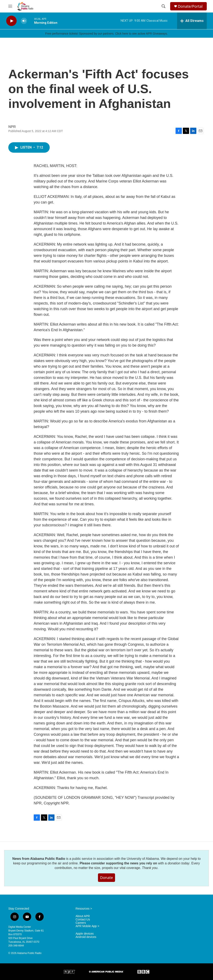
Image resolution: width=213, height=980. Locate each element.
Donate (106, 878)
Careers (81, 923)
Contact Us (83, 919)
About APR (83, 916)
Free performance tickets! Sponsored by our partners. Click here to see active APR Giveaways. (106, 34)
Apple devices (85, 934)
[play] (11, 21)
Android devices (86, 937)
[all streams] (192, 21)
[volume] (24, 21)
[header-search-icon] (163, 6)
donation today (179, 863)
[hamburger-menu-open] (10, 6)
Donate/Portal (190, 6)
